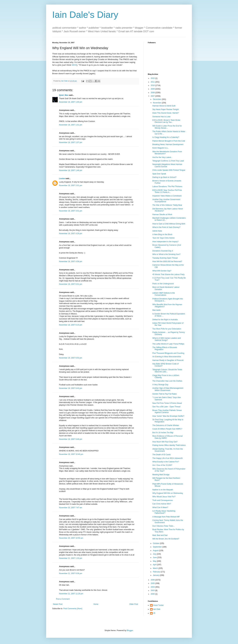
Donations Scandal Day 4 (163, 251)
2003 (153, 590)
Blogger (130, 630)
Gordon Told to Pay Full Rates (165, 394)
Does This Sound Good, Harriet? (166, 113)
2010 (153, 85)
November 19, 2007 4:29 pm (71, 234)
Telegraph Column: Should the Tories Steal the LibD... (167, 371)
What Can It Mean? (160, 507)
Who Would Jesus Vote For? (164, 497)
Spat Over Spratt (159, 174)
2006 (153, 580)
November (157, 103)
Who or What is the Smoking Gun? (166, 254)
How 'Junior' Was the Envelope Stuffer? (168, 416)
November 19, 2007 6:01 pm (71, 284)
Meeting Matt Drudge (161, 475)
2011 (153, 82)
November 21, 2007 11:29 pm (71, 594)
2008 (153, 93)
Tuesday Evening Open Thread (165, 258)
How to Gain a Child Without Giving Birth (169, 224)
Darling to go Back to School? (164, 177)
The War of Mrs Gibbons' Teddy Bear (167, 205)
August (156, 551)
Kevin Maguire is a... (161, 148)
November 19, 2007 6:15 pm (71, 325)
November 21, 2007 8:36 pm (71, 573)
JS (154, 613)
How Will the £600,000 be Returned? (167, 261)
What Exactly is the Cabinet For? (166, 462)
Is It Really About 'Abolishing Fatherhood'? (164, 512)
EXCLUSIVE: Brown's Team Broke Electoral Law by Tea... (166, 121)
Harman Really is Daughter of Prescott (168, 360)
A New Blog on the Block (162, 234)
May (155, 561)
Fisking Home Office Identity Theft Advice (169, 445)
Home (96, 604)
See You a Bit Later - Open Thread (166, 407)
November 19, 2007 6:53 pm (71, 358)
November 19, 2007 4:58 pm (71, 261)
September (158, 547)
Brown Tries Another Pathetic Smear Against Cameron (167, 411)
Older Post (134, 604)
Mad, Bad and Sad (160, 535)
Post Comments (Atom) (73, 609)
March (156, 568)
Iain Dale (157, 609)
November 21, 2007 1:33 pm (71, 558)
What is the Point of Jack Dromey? (166, 227)
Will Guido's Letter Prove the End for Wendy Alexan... (167, 127)
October (156, 543)
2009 (153, 89)
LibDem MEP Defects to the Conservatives (164, 294)
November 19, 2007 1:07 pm (71, 142)
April (155, 565)
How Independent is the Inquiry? (165, 242)
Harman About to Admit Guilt (164, 106)
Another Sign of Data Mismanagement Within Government (168, 389)
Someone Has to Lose (161, 117)
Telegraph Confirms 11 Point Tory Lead (168, 161)
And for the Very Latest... (162, 157)
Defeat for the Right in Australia (165, 320)
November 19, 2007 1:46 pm (71, 170)
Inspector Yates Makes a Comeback (167, 196)
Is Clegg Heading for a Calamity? (166, 137)
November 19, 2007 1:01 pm (71, 125)
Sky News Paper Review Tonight (166, 109)
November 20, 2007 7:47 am (71, 508)
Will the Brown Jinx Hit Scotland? (166, 539)
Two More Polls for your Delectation (167, 329)
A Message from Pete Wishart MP (166, 517)
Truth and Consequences (163, 500)
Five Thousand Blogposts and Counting (168, 353)
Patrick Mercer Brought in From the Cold (169, 141)
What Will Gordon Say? (162, 271)
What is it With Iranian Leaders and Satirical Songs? (167, 339)
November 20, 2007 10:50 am (71, 538)
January (156, 575)
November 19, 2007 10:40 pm (71, 454)
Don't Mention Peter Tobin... (164, 526)
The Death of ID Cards (161, 455)
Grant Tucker (158, 605)
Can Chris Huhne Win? (162, 504)
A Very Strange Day (160, 385)
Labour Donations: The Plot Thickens (167, 187)
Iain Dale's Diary (85, 15)
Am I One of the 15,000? (162, 465)
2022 (153, 78)
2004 (153, 587)
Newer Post (58, 604)
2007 (153, 96)
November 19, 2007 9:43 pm (71, 388)
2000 (153, 594)
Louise (62, 178)
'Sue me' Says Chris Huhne (163, 238)
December (157, 99)
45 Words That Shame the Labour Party (168, 274)
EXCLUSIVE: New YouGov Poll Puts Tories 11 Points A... (167, 191)
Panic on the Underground (163, 284)
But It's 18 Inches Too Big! (163, 433)
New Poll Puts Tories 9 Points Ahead (167, 403)
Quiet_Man (64, 95)
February (157, 572)
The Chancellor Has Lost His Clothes (167, 381)
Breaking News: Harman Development (168, 144)
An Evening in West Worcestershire (167, 357)
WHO (74, 65)
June (155, 557)
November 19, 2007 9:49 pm (71, 439)
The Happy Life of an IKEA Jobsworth (167, 458)
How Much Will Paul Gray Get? (165, 442)
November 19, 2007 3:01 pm (71, 211)
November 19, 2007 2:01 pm (71, 185)
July (155, 554)
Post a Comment (63, 599)
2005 (153, 583)
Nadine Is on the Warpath (163, 490)
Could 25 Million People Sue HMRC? (167, 429)
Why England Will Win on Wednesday (168, 493)
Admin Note (157, 231)
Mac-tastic (157, 310)
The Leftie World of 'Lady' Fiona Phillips (168, 344)
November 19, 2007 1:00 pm (71, 102)
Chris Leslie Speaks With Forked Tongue (169, 170)
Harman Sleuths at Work (162, 215)
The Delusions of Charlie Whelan (166, 425)
